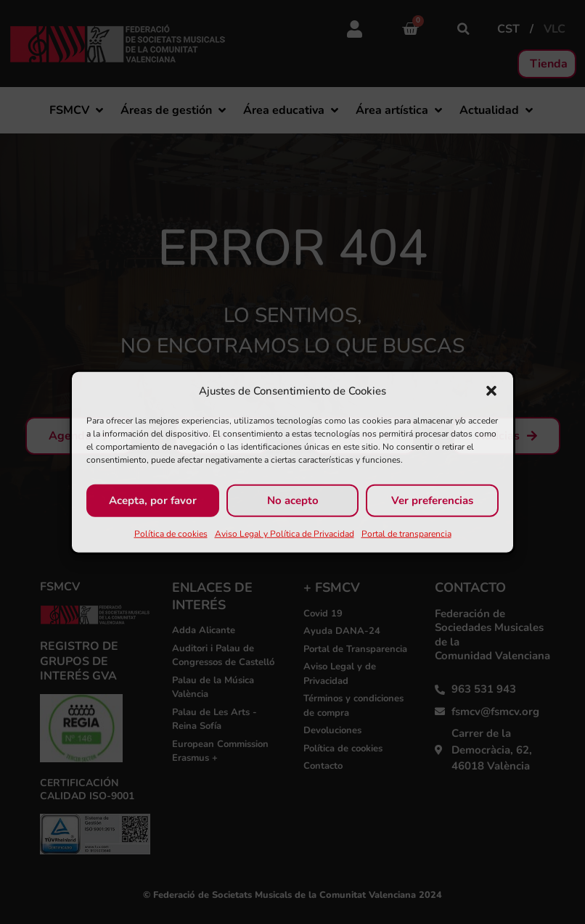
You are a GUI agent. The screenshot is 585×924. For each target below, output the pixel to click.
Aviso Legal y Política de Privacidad (285, 533)
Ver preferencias (432, 500)
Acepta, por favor (153, 500)
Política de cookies (171, 533)
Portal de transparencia (406, 533)
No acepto (293, 500)
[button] (491, 391)
